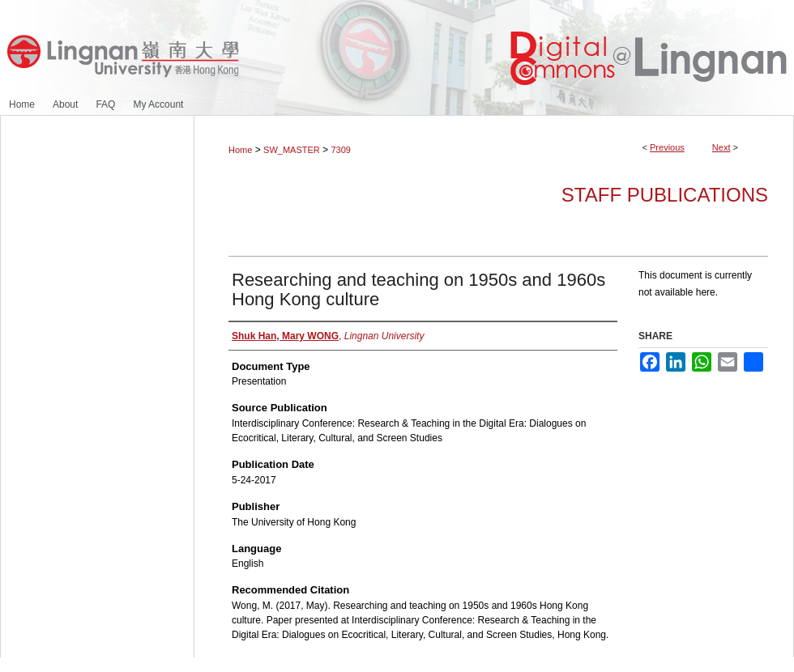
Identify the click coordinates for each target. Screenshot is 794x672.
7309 (340, 150)
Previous (667, 147)
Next (721, 147)
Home (240, 150)
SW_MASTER (292, 150)
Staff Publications (665, 195)
